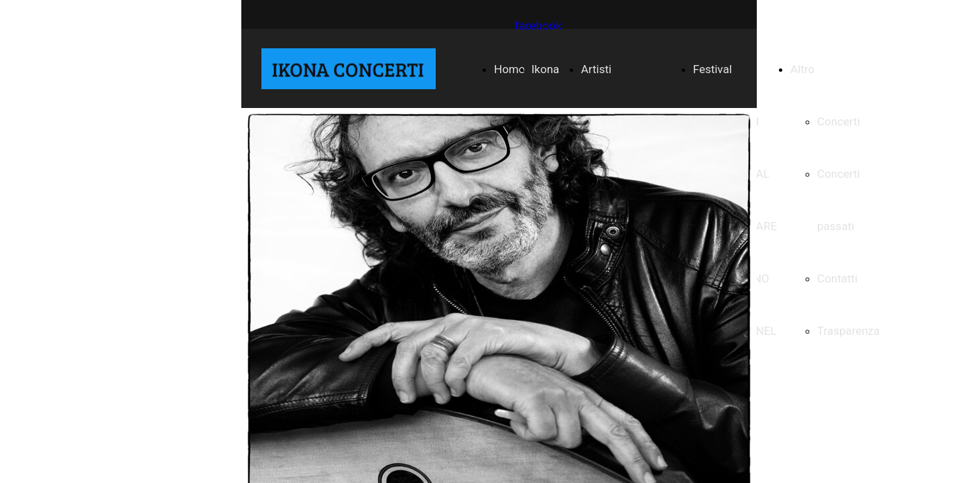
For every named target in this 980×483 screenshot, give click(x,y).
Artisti (596, 69)
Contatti (837, 278)
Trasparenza (848, 331)
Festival (713, 69)
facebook (538, 25)
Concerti (839, 121)
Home (509, 69)
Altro (802, 69)
